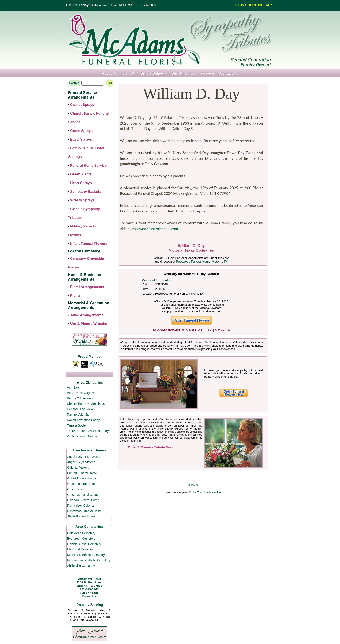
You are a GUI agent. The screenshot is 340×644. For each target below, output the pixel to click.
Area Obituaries (90, 383)
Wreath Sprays (82, 200)
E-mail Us (89, 596)
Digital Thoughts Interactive (205, 492)
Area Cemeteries (89, 527)
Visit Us (129, 73)
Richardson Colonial (81, 506)
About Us (109, 73)
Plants (75, 296)
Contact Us (229, 73)
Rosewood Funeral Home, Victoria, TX (202, 262)
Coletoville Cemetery (81, 533)
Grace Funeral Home (81, 484)
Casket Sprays (82, 105)
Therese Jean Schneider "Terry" (88, 431)
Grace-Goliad (76, 489)
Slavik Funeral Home (81, 516)
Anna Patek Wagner (81, 393)
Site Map (193, 485)
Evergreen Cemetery (81, 539)
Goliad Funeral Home (82, 478)
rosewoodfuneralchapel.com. (155, 229)
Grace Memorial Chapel (83, 495)
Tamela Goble (76, 425)
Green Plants (81, 174)
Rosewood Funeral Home (84, 511)
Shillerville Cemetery (81, 566)
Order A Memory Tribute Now (150, 447)
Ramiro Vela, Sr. (78, 415)
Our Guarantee (183, 73)
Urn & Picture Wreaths (89, 324)
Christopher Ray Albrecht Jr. (86, 404)
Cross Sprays (81, 131)
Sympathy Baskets (86, 192)
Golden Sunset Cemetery (84, 544)
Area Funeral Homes (89, 450)
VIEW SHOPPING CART (255, 5)
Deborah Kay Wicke (80, 409)
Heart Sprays (81, 183)
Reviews (208, 73)
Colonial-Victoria (78, 468)
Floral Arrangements (87, 287)
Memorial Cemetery (80, 549)
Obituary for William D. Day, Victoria (191, 274)
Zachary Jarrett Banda (82, 436)
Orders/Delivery (153, 73)
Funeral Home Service (88, 166)
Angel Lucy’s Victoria (81, 462)
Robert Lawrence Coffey (83, 420)
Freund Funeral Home (82, 473)
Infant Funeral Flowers (89, 244)
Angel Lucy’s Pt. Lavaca (83, 457)
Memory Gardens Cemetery (86, 555)
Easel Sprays (81, 139)
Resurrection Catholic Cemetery (89, 560)
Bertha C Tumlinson (80, 398)
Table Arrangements (87, 315)
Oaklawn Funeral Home (83, 500)
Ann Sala (73, 387)
